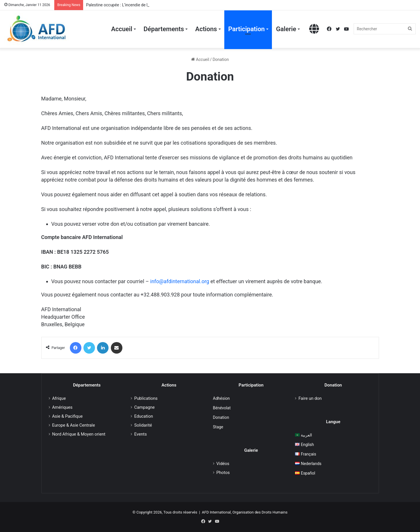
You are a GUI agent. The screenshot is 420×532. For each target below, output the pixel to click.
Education (144, 416)
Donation (221, 417)
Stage (218, 427)
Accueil (122, 29)
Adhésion (222, 398)
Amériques (62, 407)
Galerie (286, 29)
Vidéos (223, 464)
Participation (247, 29)
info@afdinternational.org (180, 281)
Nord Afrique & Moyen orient (79, 434)
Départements (164, 29)
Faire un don (310, 398)
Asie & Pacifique (68, 416)
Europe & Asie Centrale (74, 425)
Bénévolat (222, 408)
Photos (223, 473)
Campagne (144, 407)
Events (140, 434)
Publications (146, 398)
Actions (206, 29)
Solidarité (143, 425)
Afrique (59, 398)
